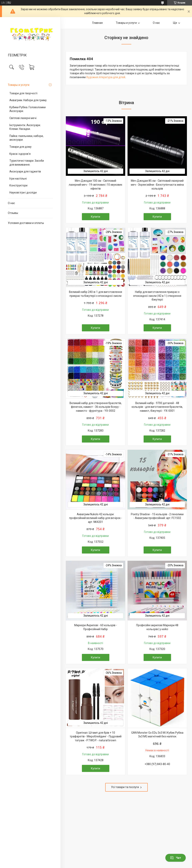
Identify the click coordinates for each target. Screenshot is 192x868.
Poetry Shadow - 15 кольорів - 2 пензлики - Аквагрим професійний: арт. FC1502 (157, 516)
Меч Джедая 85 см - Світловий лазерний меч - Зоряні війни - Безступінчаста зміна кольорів (157, 185)
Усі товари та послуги (125, 787)
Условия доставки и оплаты (26, 223)
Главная (97, 23)
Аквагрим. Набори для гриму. (28, 100)
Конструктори (18, 185)
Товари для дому (20, 147)
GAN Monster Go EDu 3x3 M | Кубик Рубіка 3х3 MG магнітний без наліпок (157, 735)
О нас (11, 203)
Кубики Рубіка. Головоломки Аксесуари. (28, 109)
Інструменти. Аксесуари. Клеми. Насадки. (25, 127)
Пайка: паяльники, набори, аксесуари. (26, 138)
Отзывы (13, 213)
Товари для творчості (23, 93)
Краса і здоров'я (20, 154)
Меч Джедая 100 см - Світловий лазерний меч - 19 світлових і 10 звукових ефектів (96, 185)
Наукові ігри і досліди (23, 192)
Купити (96, 217)
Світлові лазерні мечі (23, 118)
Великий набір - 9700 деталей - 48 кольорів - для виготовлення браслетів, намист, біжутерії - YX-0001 (157, 407)
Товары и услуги (19, 85)
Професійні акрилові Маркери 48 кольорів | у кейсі (157, 627)
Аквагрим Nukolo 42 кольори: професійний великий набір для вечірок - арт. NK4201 (96, 518)
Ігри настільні (18, 179)
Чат (176, 858)
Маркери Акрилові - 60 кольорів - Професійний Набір (96, 627)
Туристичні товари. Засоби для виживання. (27, 163)
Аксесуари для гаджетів (25, 171)
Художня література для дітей (106, 77)
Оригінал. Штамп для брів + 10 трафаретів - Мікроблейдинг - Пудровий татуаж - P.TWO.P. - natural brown (96, 736)
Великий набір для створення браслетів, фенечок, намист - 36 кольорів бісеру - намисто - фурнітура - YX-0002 (96, 407)
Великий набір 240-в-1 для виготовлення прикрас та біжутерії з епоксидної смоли (96, 294)
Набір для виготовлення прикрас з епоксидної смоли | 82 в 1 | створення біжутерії (157, 296)
